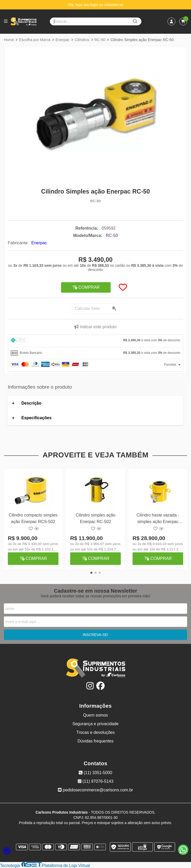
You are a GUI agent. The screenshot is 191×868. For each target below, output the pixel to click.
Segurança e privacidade (95, 724)
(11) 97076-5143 (96, 781)
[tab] (95, 341)
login (95, 5)
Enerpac (39, 243)
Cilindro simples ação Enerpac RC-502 (95, 518)
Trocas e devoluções (95, 732)
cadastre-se (114, 5)
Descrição (31, 403)
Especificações (37, 418)
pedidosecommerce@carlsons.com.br (95, 790)
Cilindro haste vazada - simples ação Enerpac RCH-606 (158, 519)
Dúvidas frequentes (95, 741)
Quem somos (95, 715)
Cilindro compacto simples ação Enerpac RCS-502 (33, 518)
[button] (91, 573)
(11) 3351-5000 (95, 773)
